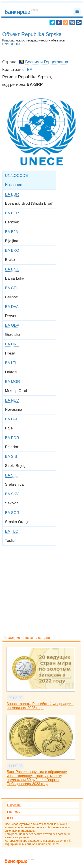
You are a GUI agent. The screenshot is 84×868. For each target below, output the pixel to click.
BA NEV (12, 400)
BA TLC (12, 531)
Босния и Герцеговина (47, 62)
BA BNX (12, 269)
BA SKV (12, 494)
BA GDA (12, 325)
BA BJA (12, 232)
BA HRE (12, 344)
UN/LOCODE (12, 44)
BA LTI (11, 363)
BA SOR (12, 513)
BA (30, 69)
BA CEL (12, 288)
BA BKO (12, 250)
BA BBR (12, 194)
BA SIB (11, 456)
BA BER (12, 213)
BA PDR (12, 438)
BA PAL (11, 419)
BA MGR (12, 381)
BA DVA (12, 307)
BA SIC (11, 475)
